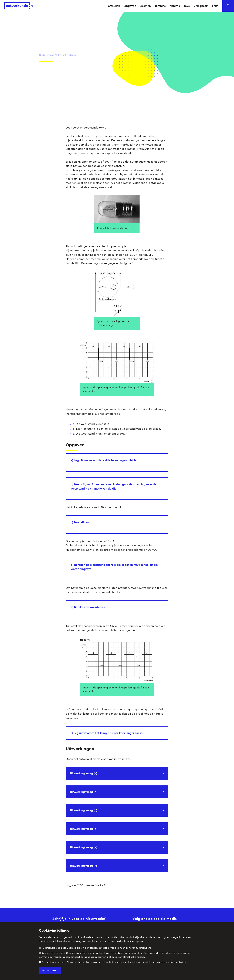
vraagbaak (201, 6)
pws (187, 6)
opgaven (130, 6)
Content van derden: (113, 962)
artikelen (114, 6)
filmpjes (160, 6)
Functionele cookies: (95, 948)
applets (175, 6)
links (215, 6)
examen (146, 6)
